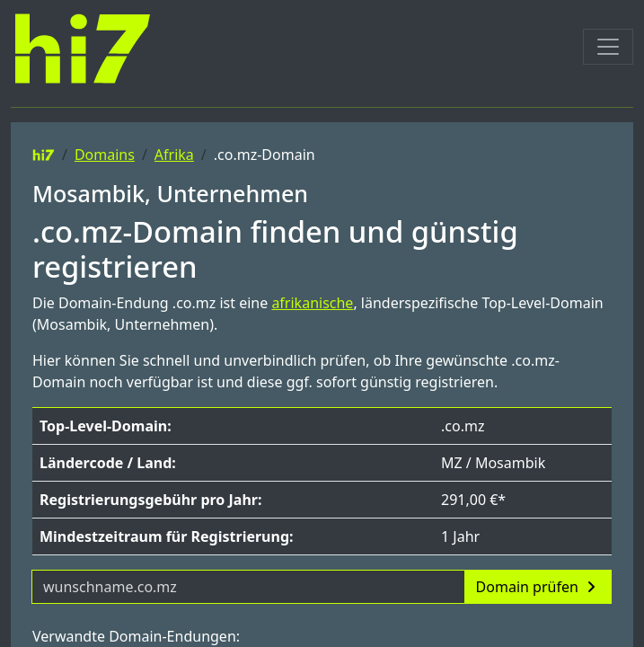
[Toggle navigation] (608, 47)
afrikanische (312, 303)
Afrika (174, 155)
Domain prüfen (538, 587)
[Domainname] (248, 587)
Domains (105, 155)
